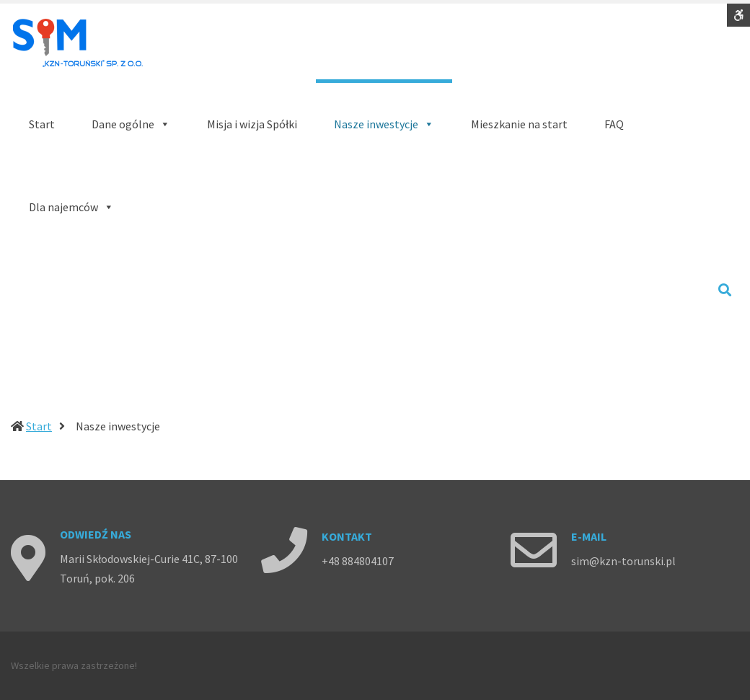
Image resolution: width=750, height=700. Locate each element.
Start (39, 426)
